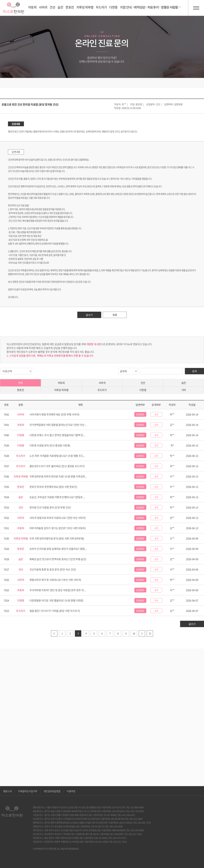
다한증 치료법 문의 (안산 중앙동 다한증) (50, 445)
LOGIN (134, 7)
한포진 (20, 390)
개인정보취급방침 (52, 791)
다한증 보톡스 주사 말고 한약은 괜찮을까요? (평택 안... (57, 435)
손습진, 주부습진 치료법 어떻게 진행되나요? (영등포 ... (57, 497)
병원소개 (7, 791)
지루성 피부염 (61, 390)
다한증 (143, 390)
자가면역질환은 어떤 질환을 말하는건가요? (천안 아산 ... (58, 425)
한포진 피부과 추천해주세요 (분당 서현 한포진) (53, 487)
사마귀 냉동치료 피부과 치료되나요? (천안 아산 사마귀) (58, 518)
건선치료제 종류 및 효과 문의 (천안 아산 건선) (53, 569)
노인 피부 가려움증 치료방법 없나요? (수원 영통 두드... (57, 456)
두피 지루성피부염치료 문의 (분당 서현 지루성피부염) (57, 538)
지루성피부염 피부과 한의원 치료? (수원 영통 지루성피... (58, 476)
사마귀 (102, 383)
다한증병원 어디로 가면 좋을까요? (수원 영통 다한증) (56, 600)
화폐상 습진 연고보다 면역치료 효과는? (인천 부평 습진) (58, 559)
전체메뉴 (196, 8)
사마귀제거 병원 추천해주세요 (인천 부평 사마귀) (54, 414)
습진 (184, 383)
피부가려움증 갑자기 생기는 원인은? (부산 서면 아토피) (58, 528)
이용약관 (71, 791)
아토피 (61, 383)
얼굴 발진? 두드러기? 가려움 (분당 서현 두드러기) (55, 611)
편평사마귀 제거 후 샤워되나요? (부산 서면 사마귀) (55, 580)
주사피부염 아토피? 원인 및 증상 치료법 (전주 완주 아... (57, 590)
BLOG (157, 7)
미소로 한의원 (14, 8)
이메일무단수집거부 (28, 791)
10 (134, 633)
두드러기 (102, 390)
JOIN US (146, 7)
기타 (184, 390)
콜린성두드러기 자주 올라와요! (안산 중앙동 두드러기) (57, 466)
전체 (20, 383)
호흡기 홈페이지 (173, 7)
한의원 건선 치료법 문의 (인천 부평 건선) (50, 507)
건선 (143, 383)
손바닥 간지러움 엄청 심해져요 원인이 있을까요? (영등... (58, 549)
